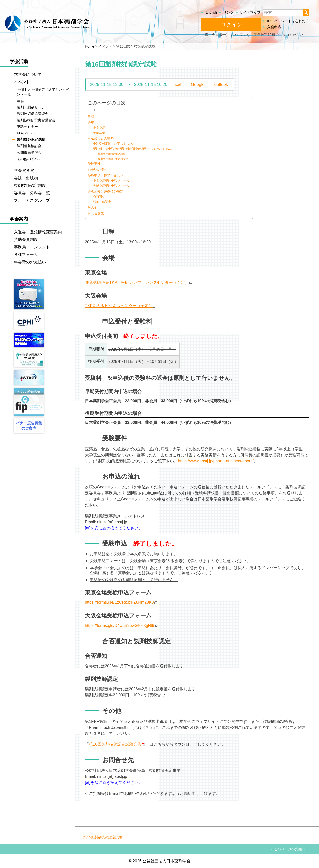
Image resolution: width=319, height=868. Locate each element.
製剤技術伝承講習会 (33, 114)
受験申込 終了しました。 (107, 175)
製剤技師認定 (102, 202)
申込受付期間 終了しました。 (114, 144)
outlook (221, 85)
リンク (228, 12)
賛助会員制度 (26, 239)
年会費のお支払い (30, 262)
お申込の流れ (97, 170)
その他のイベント (31, 159)
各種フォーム (26, 254)
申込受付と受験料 (101, 138)
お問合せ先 (96, 213)
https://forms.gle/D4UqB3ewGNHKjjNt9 (120, 626)
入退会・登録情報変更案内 (38, 232)
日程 (91, 117)
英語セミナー (27, 127)
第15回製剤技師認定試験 (103, 837)
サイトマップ (250, 12)
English (211, 12)
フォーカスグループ (32, 200)
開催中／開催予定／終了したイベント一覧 (43, 92)
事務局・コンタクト (32, 247)
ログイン (232, 25)
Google (198, 85)
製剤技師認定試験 (31, 139)
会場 (91, 122)
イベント (22, 82)
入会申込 (274, 27)
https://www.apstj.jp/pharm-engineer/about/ (216, 461)
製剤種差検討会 (29, 146)
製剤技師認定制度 (30, 185)
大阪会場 (99, 133)
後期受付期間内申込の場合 (113, 159)
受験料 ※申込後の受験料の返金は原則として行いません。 (134, 149)
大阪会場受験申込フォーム (111, 186)
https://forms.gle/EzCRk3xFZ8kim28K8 (119, 602)
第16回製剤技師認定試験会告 (115, 744)
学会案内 (19, 219)
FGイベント (26, 133)
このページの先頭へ (290, 849)
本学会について (28, 75)
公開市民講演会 (29, 152)
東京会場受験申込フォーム (111, 181)
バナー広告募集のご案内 (29, 426)
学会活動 (19, 62)
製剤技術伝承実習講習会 (36, 120)
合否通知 (99, 197)
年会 (20, 101)
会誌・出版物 (26, 178)
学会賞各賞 (24, 170)
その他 (93, 208)
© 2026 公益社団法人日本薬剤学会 (159, 861)
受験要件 (94, 164)
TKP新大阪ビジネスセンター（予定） (119, 306)
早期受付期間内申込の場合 (113, 154)
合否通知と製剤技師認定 (106, 191)
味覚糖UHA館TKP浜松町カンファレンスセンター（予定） (137, 283)
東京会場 (99, 128)
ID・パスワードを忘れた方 (288, 21)
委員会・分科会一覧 (32, 193)
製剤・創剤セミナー (33, 107)
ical (178, 85)
